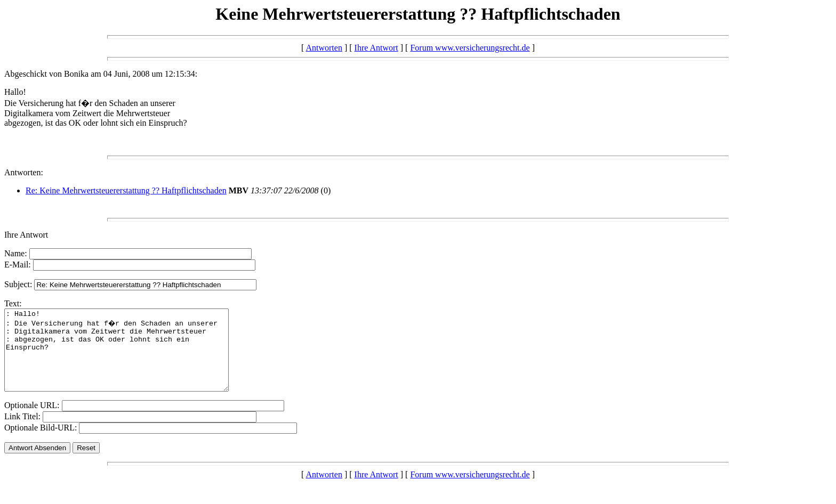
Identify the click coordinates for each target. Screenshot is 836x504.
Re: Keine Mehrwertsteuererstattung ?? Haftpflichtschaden (126, 190)
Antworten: (24, 172)
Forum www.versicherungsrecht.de (470, 48)
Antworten (324, 48)
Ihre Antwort (376, 48)
